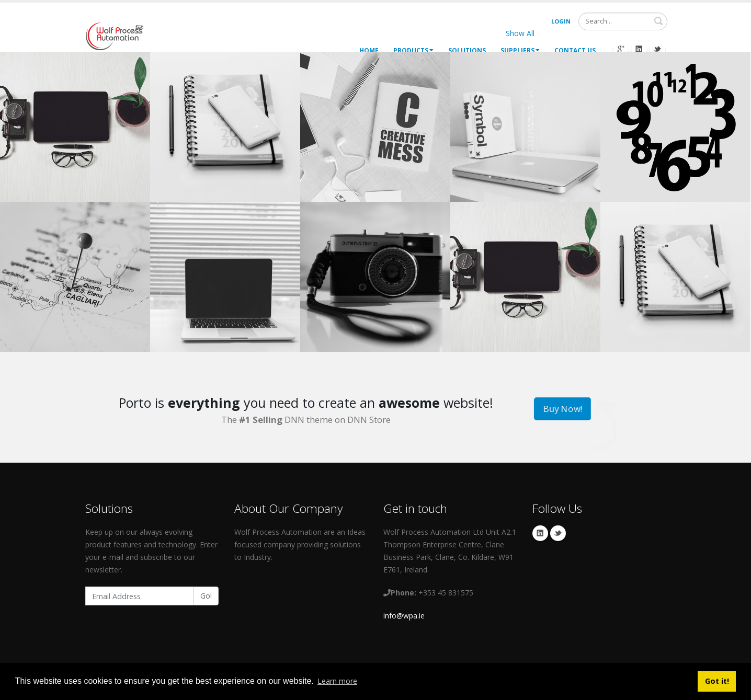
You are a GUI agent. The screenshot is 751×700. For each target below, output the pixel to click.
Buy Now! (562, 409)
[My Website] (114, 35)
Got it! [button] (717, 681)
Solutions (467, 50)
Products (413, 50)
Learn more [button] (337, 681)
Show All (520, 33)
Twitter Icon (657, 49)
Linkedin (540, 533)
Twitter (558, 533)
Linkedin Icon (639, 49)
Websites (566, 33)
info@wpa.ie (404, 616)
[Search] (623, 21)
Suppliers (520, 50)
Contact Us (575, 50)
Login (561, 21)
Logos (607, 33)
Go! (206, 596)
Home (369, 50)
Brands (646, 33)
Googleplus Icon (621, 49)
